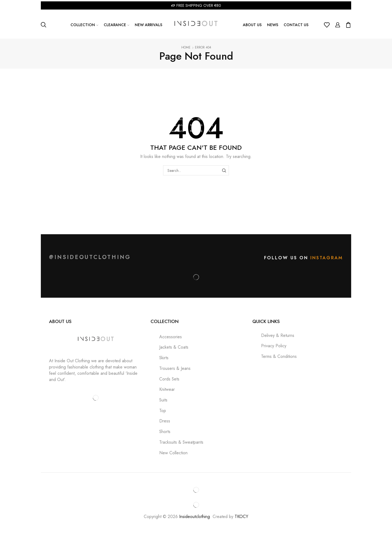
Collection (84, 25)
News (273, 25)
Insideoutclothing (195, 517)
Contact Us (296, 25)
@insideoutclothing (90, 257)
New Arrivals (148, 25)
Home (186, 48)
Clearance (117, 25)
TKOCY (241, 517)
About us (252, 25)
